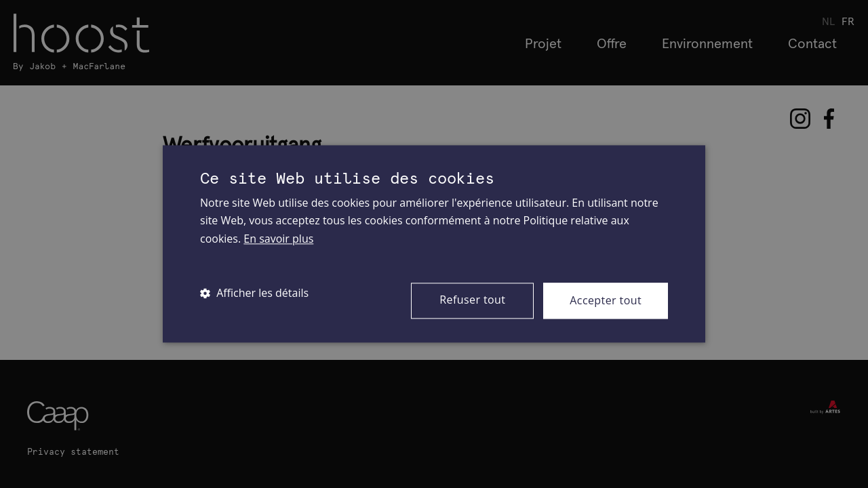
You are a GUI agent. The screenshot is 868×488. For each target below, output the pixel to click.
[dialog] (434, 244)
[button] (254, 293)
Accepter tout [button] (606, 300)
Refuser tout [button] (472, 300)
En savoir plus (278, 239)
